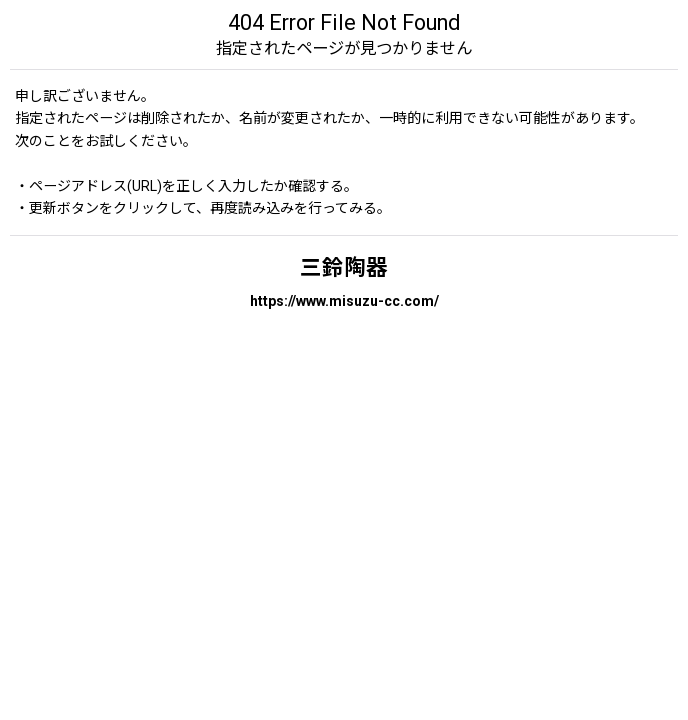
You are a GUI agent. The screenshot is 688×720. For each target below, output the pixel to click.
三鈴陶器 (344, 267)
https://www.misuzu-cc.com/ (344, 301)
